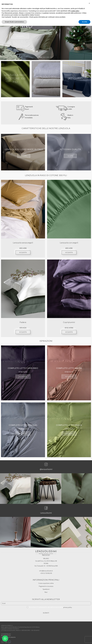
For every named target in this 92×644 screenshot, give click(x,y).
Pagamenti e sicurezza (46, 586)
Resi (46, 592)
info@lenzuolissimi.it (46, 571)
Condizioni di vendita (8, 637)
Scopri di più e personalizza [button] (14, 22)
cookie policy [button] (75, 11)
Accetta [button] (84, 22)
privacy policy (68, 607)
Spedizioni (46, 589)
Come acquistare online (46, 583)
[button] (7, 35)
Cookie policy (6, 634)
